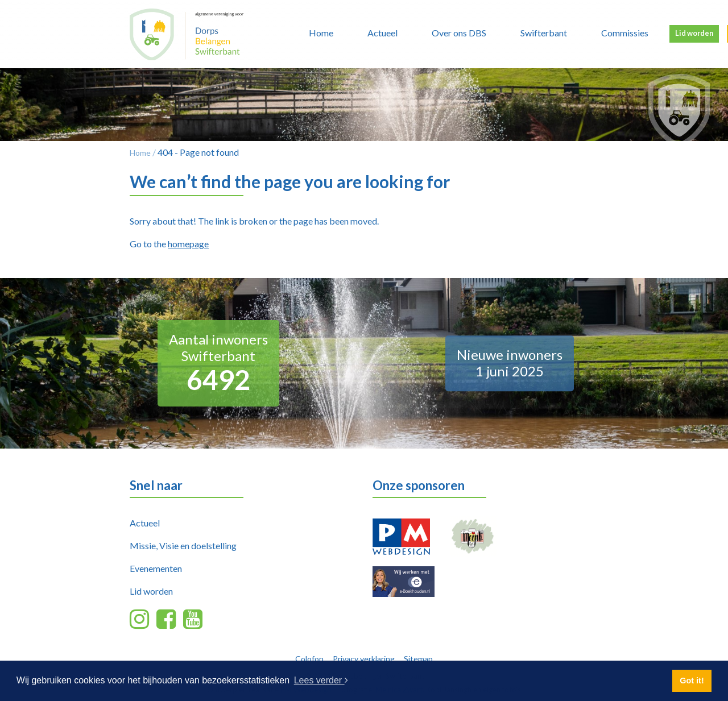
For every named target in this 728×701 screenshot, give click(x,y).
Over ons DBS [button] (459, 33)
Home (321, 33)
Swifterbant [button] (544, 33)
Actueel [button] (382, 33)
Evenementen (156, 568)
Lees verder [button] (321, 680)
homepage (188, 244)
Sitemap (418, 659)
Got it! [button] (692, 681)
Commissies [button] (625, 33)
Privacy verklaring (364, 659)
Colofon (309, 659)
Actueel (145, 523)
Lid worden (694, 33)
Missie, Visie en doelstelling (183, 546)
